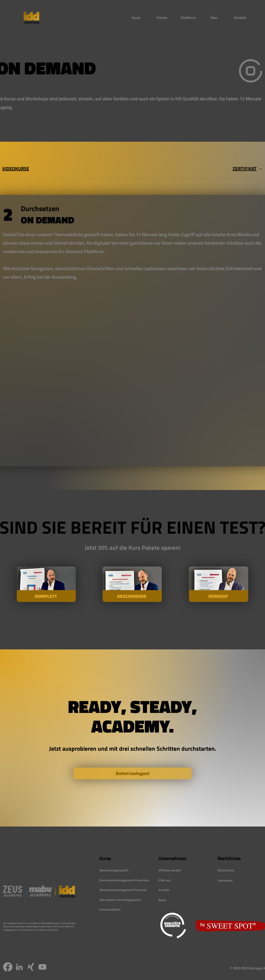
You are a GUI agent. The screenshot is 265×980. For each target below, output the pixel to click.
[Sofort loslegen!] (132, 773)
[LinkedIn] (19, 967)
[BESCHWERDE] (132, 596)
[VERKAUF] (218, 596)
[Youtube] (42, 967)
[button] (136, 18)
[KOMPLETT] (46, 596)
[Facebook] (8, 967)
